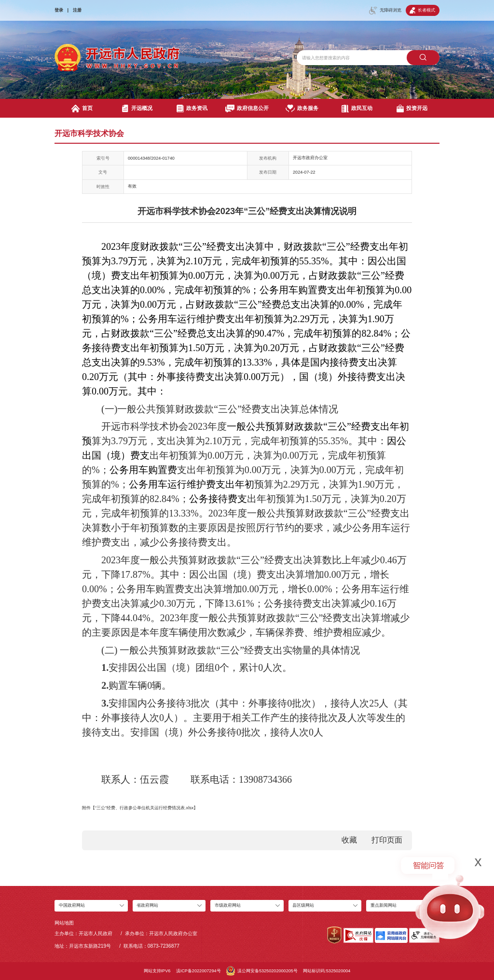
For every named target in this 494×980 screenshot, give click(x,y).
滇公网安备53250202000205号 (262, 971)
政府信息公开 (247, 109)
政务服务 (302, 109)
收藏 (349, 840)
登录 (59, 10)
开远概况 (137, 109)
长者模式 (422, 10)
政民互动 (357, 109)
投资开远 (412, 109)
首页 (82, 109)
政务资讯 (192, 109)
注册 (77, 10)
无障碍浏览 (385, 11)
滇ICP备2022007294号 (199, 971)
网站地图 (64, 923)
